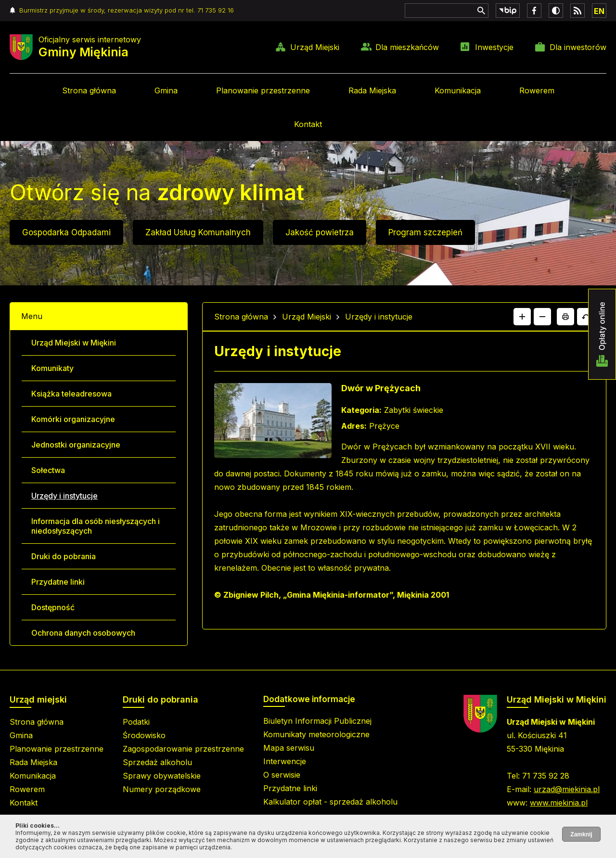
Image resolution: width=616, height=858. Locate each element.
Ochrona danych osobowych (83, 633)
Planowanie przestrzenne (263, 90)
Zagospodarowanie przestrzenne (183, 749)
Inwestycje (494, 47)
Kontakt (308, 124)
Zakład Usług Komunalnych (198, 232)
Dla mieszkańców (407, 47)
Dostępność (53, 607)
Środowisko (144, 735)
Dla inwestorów (578, 47)
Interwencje (285, 761)
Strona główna (89, 90)
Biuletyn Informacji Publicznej (317, 721)
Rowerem (537, 90)
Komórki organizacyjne (73, 419)
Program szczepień (425, 232)
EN (599, 11)
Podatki (136, 722)
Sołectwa (48, 470)
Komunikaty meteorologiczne (316, 734)
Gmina (166, 90)
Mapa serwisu (289, 748)
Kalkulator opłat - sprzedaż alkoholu (330, 802)
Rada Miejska (372, 90)
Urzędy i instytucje (64, 496)
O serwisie (282, 775)
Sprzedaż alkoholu (157, 762)
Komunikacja (458, 90)
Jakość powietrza (320, 232)
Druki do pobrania (64, 556)
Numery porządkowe (162, 789)
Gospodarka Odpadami (66, 232)
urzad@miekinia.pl (567, 789)
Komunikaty (52, 368)
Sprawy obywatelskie (162, 776)
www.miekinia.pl (559, 803)
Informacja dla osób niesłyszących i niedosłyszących (96, 526)
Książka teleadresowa (71, 394)
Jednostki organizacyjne (76, 445)
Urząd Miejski (315, 47)
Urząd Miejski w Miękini (74, 343)
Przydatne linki (58, 582)
